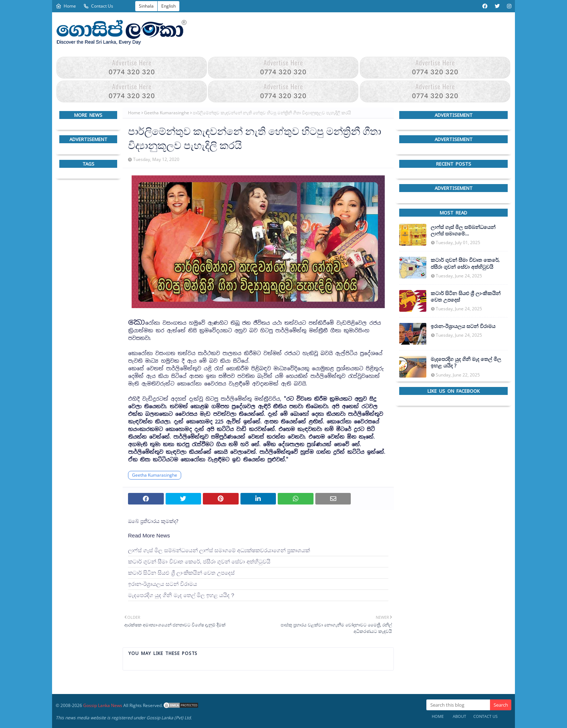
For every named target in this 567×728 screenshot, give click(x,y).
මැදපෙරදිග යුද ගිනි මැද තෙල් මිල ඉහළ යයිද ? (181, 595)
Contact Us (98, 6)
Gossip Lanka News (103, 705)
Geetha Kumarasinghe (167, 113)
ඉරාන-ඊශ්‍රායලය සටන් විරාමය (163, 584)
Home (66, 6)
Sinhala (146, 6)
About (459, 716)
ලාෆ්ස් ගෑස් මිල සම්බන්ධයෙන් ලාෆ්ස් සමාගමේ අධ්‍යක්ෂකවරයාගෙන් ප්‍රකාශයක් (219, 550)
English (169, 6)
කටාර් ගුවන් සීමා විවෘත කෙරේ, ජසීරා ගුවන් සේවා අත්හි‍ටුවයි (199, 561)
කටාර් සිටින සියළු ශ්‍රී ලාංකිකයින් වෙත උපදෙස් (181, 573)
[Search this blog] (458, 705)
